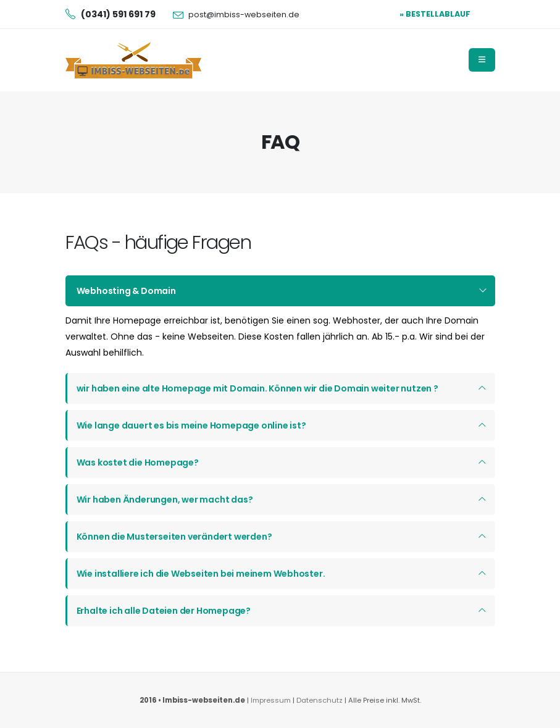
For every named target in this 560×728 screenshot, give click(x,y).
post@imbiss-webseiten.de (244, 15)
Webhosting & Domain (126, 291)
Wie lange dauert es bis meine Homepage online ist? (191, 425)
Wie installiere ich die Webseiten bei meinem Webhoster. (201, 574)
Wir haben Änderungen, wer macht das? (165, 500)
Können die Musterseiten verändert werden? (174, 537)
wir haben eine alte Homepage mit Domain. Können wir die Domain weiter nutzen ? (257, 388)
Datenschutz (320, 700)
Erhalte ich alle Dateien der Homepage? (164, 611)
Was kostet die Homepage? (138, 462)
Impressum (271, 700)
